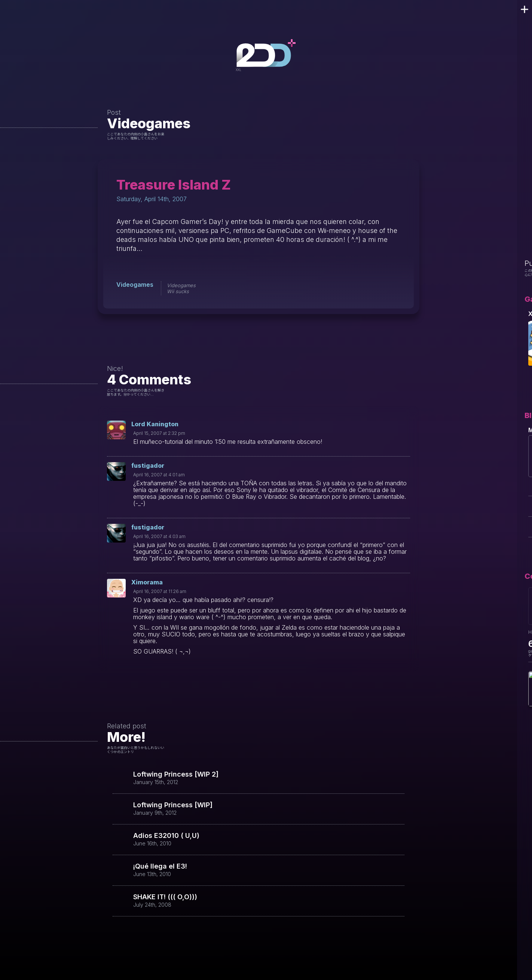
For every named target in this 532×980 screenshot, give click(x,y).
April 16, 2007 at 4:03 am (159, 536)
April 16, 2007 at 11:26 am (160, 591)
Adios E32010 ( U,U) (166, 836)
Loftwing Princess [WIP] (173, 805)
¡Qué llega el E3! (160, 866)
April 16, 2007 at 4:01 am (159, 475)
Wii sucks (178, 291)
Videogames (149, 123)
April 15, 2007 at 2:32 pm (159, 433)
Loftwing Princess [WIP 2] (176, 774)
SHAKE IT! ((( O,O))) (165, 897)
